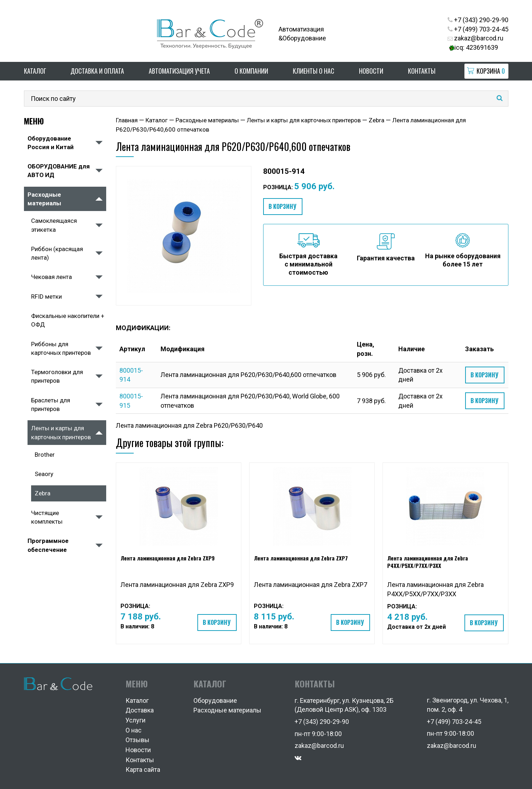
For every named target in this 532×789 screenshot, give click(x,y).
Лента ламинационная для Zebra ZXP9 (168, 558)
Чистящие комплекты (47, 517)
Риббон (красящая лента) (57, 253)
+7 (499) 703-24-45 (478, 29)
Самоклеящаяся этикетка (54, 225)
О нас (134, 730)
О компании (251, 71)
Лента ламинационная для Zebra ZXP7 (301, 558)
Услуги (136, 720)
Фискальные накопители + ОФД (68, 320)
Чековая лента (51, 277)
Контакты (422, 71)
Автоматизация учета (179, 71)
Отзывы (137, 740)
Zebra (43, 493)
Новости (371, 71)
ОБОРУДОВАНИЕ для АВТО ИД (59, 171)
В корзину (282, 206)
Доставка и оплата (97, 71)
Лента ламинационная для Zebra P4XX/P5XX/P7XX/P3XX (428, 562)
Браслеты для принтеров (51, 405)
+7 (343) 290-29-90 (478, 20)
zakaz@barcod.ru (476, 38)
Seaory (44, 474)
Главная (127, 120)
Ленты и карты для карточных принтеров (61, 432)
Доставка (140, 710)
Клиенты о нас (314, 71)
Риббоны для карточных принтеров (61, 348)
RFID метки (46, 297)
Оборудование (215, 700)
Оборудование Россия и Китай (51, 143)
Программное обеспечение (48, 545)
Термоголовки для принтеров (57, 376)
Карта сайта (143, 770)
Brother (45, 455)
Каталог (35, 71)
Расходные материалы (44, 199)
